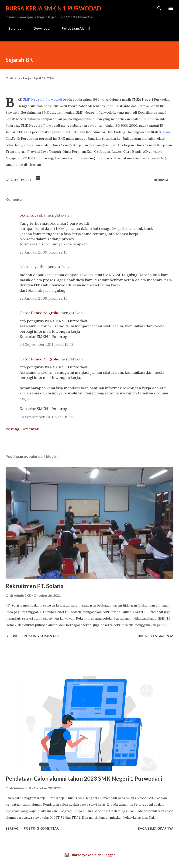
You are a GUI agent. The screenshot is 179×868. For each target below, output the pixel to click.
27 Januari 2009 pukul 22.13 (43, 252)
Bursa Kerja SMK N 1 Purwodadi (54, 8)
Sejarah (24, 180)
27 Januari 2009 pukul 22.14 (44, 298)
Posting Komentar (22, 429)
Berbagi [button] (161, 180)
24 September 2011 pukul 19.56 (46, 417)
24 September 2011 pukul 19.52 (46, 344)
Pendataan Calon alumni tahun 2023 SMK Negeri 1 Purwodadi (84, 778)
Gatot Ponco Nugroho (40, 313)
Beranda (12, 28)
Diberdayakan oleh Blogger (89, 855)
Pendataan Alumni (73, 28)
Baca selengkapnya (156, 636)
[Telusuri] (159, 8)
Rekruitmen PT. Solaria (34, 586)
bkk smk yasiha (33, 215)
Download (39, 28)
